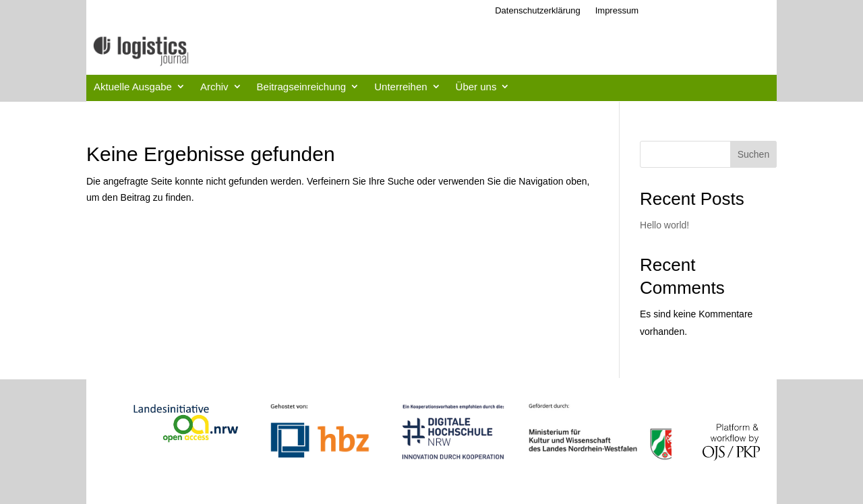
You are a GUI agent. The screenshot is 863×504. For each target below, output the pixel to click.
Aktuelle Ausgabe (133, 87)
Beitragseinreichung (302, 87)
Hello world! (664, 225)
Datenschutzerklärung (537, 10)
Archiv (214, 87)
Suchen (753, 154)
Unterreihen (400, 87)
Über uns (476, 87)
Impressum (617, 10)
